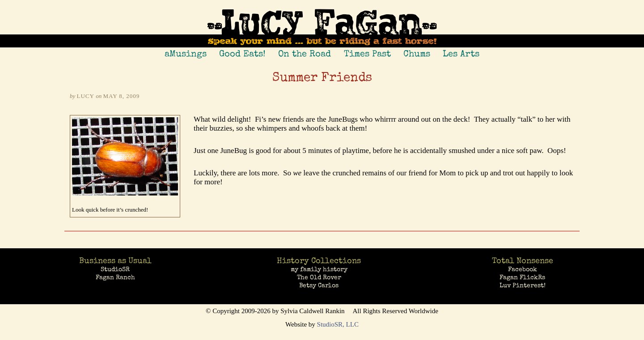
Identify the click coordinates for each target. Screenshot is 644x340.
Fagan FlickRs (522, 277)
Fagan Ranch (115, 277)
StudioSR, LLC (338, 324)
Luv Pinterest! (523, 285)
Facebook (523, 269)
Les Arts (461, 54)
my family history (319, 269)
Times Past (367, 54)
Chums (417, 54)
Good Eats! (242, 54)
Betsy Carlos (319, 285)
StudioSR (115, 269)
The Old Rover (319, 277)
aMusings (186, 54)
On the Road (305, 54)
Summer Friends (322, 78)
